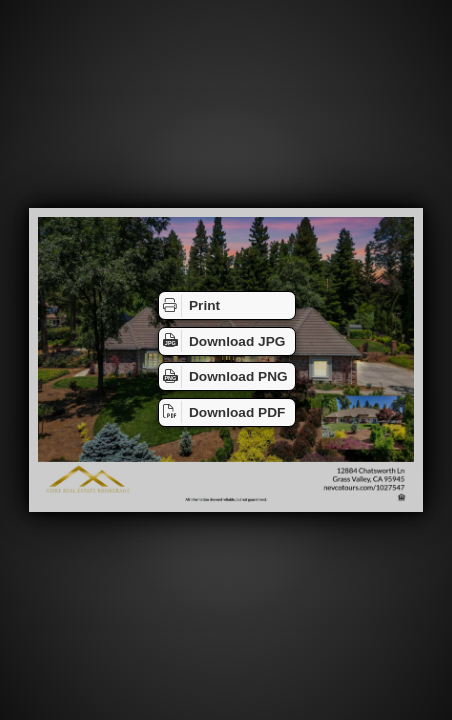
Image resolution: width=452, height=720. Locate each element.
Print (189, 306)
